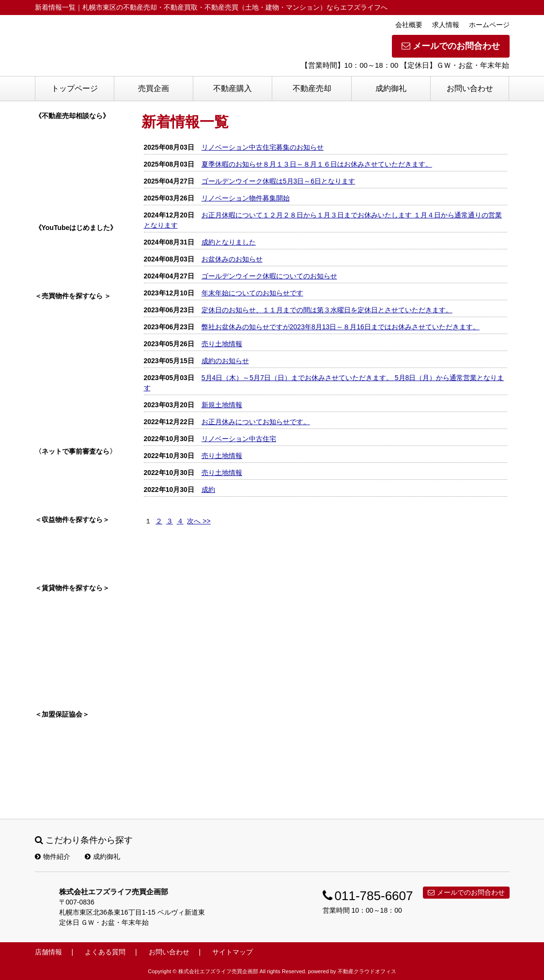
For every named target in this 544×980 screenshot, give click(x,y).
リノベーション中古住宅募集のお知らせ (263, 147)
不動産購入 (233, 88)
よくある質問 (105, 952)
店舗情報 (48, 952)
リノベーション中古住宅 (239, 439)
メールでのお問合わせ (451, 46)
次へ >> (199, 521)
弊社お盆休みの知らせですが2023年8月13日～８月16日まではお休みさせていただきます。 (341, 327)
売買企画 (154, 88)
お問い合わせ (470, 88)
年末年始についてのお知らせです (252, 293)
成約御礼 (391, 88)
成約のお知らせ (225, 361)
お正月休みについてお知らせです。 (256, 422)
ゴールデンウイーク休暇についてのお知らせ (269, 276)
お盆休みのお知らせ (232, 259)
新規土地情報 (222, 405)
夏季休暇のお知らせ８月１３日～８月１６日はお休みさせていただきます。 (317, 164)
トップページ (75, 88)
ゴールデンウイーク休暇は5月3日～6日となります (278, 181)
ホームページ (489, 25)
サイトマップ (233, 952)
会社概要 (409, 25)
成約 (208, 490)
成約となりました (229, 242)
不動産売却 (312, 88)
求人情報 (446, 25)
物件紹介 (53, 857)
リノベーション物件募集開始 (246, 198)
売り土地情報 (222, 344)
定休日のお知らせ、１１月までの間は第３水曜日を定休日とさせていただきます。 (327, 310)
